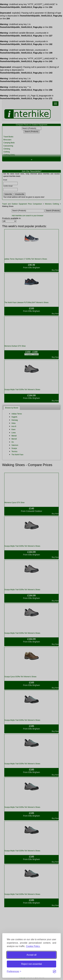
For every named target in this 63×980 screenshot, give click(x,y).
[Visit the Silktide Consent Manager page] (54, 971)
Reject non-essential (31, 964)
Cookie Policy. (33, 946)
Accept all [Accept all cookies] (31, 955)
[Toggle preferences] (14, 972)
